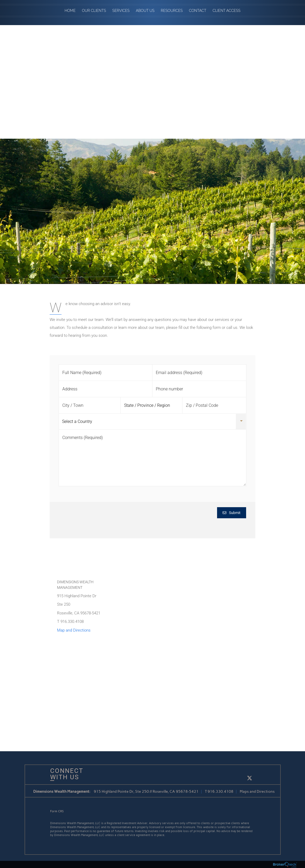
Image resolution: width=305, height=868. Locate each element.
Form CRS (57, 811)
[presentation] (99, 517)
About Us (145, 11)
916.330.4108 (220, 792)
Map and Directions (74, 630)
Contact (198, 11)
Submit (232, 513)
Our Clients (94, 11)
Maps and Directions (257, 792)
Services (121, 11)
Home (70, 11)
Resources (172, 11)
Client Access (226, 11)
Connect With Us (65, 774)
